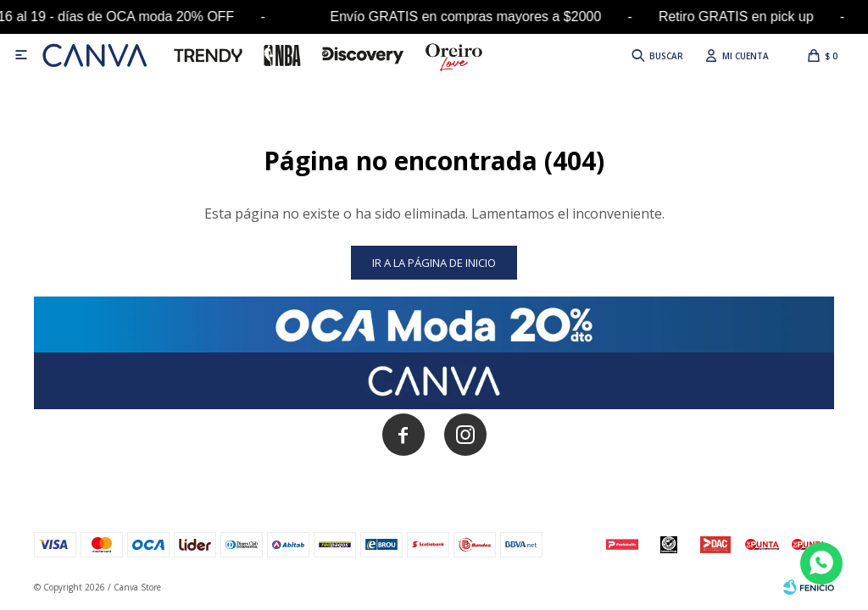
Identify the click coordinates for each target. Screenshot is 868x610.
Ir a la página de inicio (434, 263)
